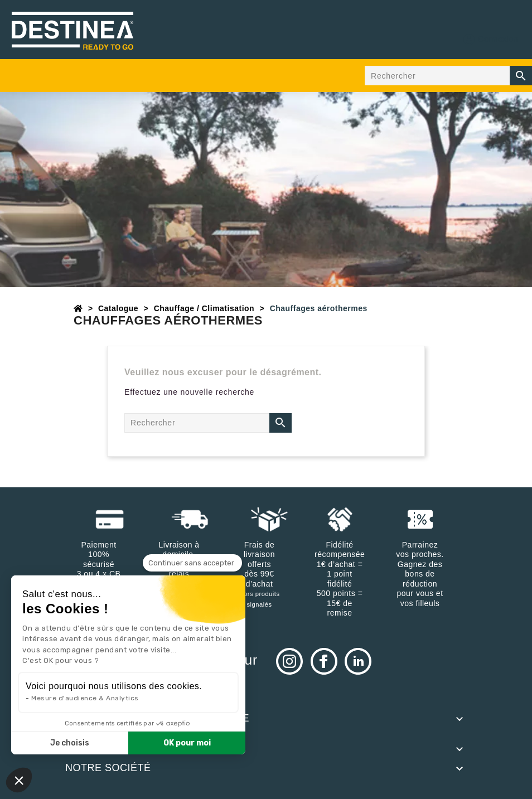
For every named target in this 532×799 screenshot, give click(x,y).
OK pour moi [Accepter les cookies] (187, 743)
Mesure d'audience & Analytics (85, 698)
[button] (19, 780)
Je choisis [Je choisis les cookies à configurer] (70, 743)
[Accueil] (78, 308)
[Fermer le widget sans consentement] (192, 563)
